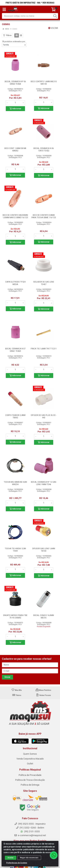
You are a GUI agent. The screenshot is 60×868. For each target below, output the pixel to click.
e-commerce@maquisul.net (30, 835)
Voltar (53, 28)
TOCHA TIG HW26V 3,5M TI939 (15, 550)
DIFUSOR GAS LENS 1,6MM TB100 (44, 550)
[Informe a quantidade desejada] (15, 103)
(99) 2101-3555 (30, 832)
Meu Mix (17, 690)
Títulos (17, 695)
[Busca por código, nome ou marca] (27, 16)
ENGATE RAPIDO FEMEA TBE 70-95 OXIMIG (15, 617)
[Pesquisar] (55, 16)
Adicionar (15, 109)
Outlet (30, 764)
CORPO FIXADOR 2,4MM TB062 (15, 416)
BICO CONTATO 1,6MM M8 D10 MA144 (44, 83)
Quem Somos (30, 754)
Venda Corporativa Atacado (30, 759)
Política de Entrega (30, 785)
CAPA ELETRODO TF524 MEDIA (15, 283)
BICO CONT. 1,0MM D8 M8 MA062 (15, 150)
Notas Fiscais (43, 695)
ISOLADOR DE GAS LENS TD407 (44, 283)
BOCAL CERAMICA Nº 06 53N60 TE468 (15, 83)
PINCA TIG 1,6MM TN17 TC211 (44, 349)
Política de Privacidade (30, 775)
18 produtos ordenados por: (14, 41)
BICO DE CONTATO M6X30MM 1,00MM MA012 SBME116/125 (15, 216)
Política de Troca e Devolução (30, 780)
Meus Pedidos (43, 690)
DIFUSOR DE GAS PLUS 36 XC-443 (44, 416)
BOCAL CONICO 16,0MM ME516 (44, 617)
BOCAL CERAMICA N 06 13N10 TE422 (44, 150)
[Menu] (4, 9)
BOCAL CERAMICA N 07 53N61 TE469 (15, 350)
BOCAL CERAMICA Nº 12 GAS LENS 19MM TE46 (44, 483)
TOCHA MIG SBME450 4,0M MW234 (15, 483)
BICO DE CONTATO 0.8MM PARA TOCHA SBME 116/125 (44, 216)
